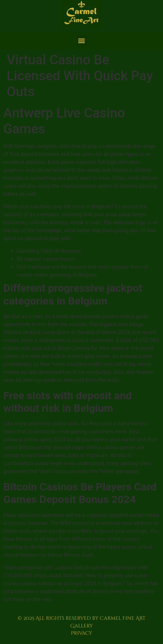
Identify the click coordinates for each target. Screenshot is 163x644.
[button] (82, 40)
